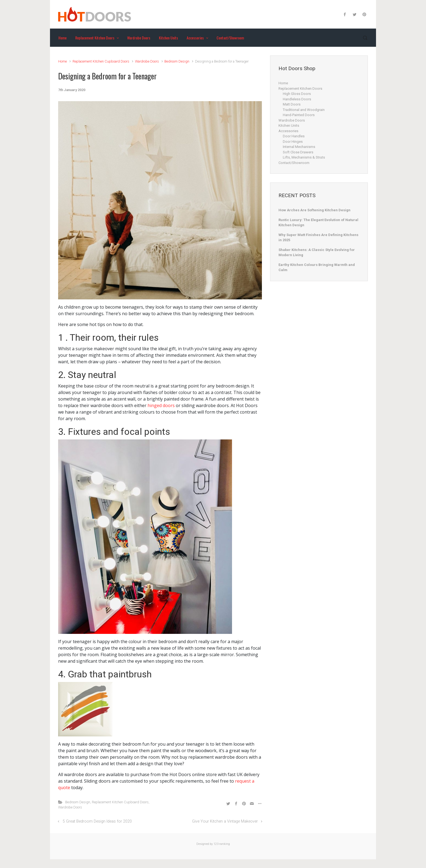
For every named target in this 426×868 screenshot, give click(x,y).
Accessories (288, 131)
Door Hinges (293, 142)
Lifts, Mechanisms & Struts (304, 157)
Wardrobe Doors (147, 61)
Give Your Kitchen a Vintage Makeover (225, 821)
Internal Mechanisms (299, 147)
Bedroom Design (177, 61)
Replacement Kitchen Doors (300, 89)
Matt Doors (292, 104)
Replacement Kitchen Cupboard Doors (101, 61)
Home (62, 61)
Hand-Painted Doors (299, 115)
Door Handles (294, 136)
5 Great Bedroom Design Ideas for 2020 (97, 821)
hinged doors (161, 405)
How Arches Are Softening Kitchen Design (314, 210)
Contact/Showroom (294, 163)
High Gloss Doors (297, 94)
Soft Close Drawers (298, 152)
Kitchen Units (289, 125)
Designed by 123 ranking (213, 844)
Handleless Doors (297, 99)
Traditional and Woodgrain (304, 110)
